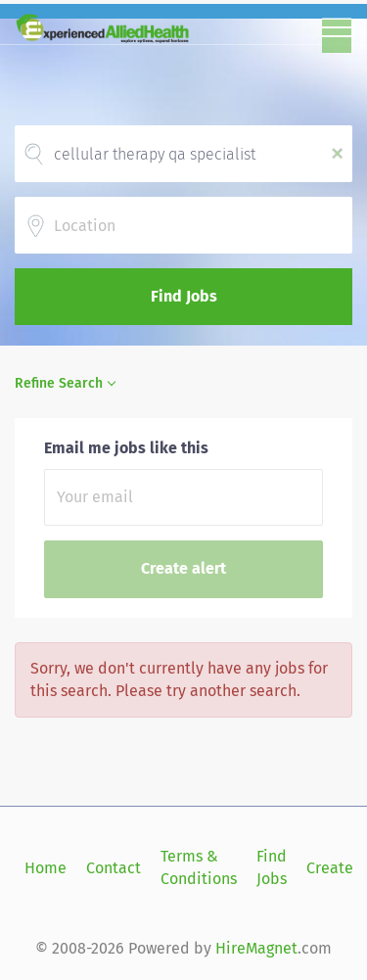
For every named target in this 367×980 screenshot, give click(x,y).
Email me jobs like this (126, 448)
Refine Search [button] (59, 383)
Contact (114, 868)
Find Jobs (184, 296)
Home (46, 868)
